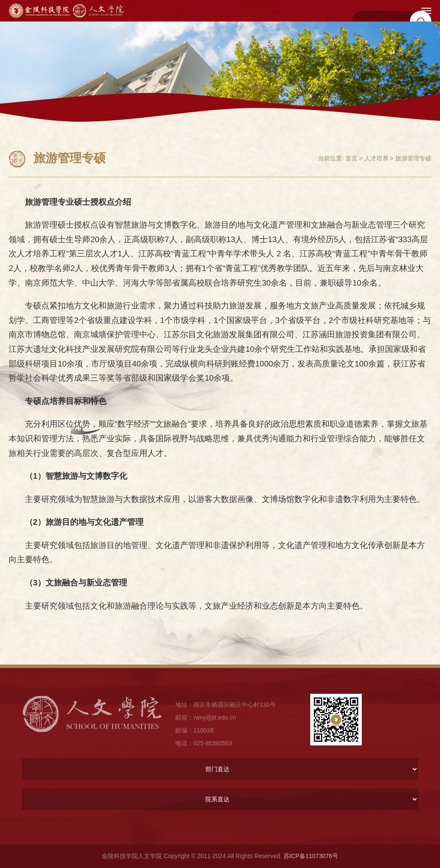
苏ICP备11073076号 (311, 856)
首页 (351, 158)
